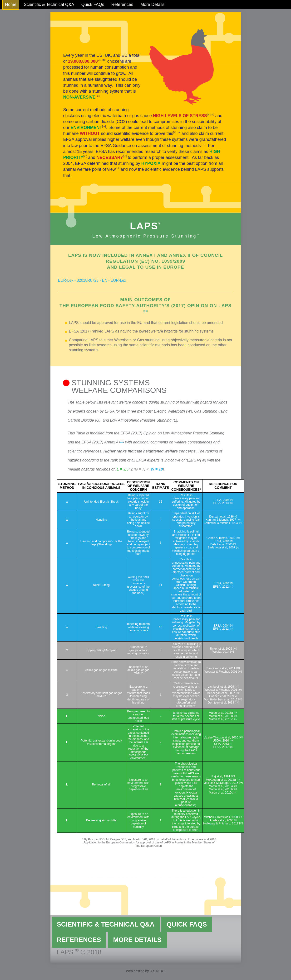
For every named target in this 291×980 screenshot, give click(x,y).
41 (99, 60)
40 (232, 741)
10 (118, 168)
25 (239, 520)
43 (240, 699)
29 (236, 713)
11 (85, 156)
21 (238, 538)
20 (104, 60)
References (122, 5)
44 (240, 671)
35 (212, 114)
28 (241, 783)
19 (122, 441)
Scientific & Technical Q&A (49, 5)
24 (99, 96)
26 (241, 523)
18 (125, 156)
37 (238, 668)
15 (145, 311)
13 (231, 503)
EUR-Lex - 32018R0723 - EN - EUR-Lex (92, 280)
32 (238, 693)
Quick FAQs (93, 5)
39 (104, 126)
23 (241, 823)
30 (236, 716)
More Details (152, 5)
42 (241, 737)
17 (202, 144)
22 (237, 702)
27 (237, 686)
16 (178, 132)
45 (232, 652)
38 (235, 648)
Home (11, 5)
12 (231, 586)
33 (238, 780)
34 (241, 817)
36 (233, 776)
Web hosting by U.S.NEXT (145, 971)
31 (235, 719)
